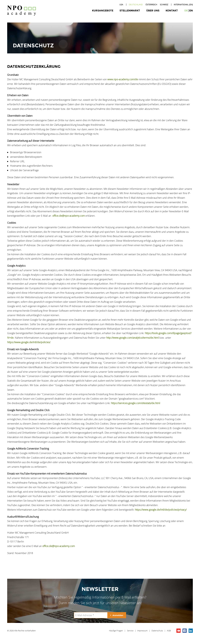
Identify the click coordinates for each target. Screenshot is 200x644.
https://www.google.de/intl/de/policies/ (29, 342)
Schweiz (164, 5)
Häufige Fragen (116, 631)
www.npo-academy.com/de (123, 79)
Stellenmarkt (130, 11)
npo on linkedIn (191, 631)
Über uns (153, 11)
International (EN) (183, 5)
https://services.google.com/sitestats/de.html (136, 403)
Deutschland (136, 5)
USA (121, 5)
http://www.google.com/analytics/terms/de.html (132, 338)
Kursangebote (103, 11)
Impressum (142, 631)
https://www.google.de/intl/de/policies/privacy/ (161, 510)
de (186, 11)
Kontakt (172, 11)
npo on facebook (185, 631)
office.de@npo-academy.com (69, 216)
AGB (169, 631)
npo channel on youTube (179, 631)
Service (130, 631)
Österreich (151, 5)
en (191, 11)
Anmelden (118, 615)
